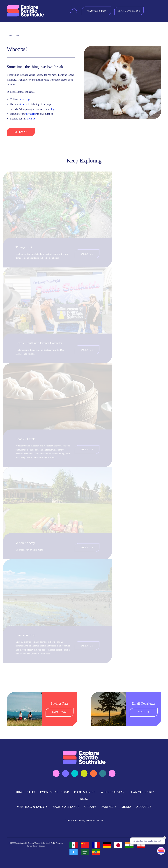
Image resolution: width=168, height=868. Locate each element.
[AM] (96, 852)
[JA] (118, 845)
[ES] (74, 845)
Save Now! (60, 712)
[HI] (129, 845)
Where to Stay (25, 543)
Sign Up (144, 712)
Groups (90, 807)
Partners (109, 807)
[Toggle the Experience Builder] (96, 11)
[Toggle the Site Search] (150, 11)
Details (87, 254)
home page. (25, 99)
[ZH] (85, 845)
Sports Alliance (66, 807)
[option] (74, 845)
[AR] (85, 852)
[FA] (141, 845)
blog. (52, 109)
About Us (144, 807)
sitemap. (31, 119)
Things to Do (25, 247)
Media (126, 807)
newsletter (31, 114)
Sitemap (21, 132)
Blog (84, 799)
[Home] (25, 11)
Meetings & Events (32, 807)
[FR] (96, 845)
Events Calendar (55, 792)
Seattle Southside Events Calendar (39, 343)
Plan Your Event (129, 11)
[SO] (74, 852)
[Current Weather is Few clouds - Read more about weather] (74, 11)
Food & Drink (25, 439)
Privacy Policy (32, 846)
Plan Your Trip (25, 635)
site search (24, 104)
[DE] (107, 845)
